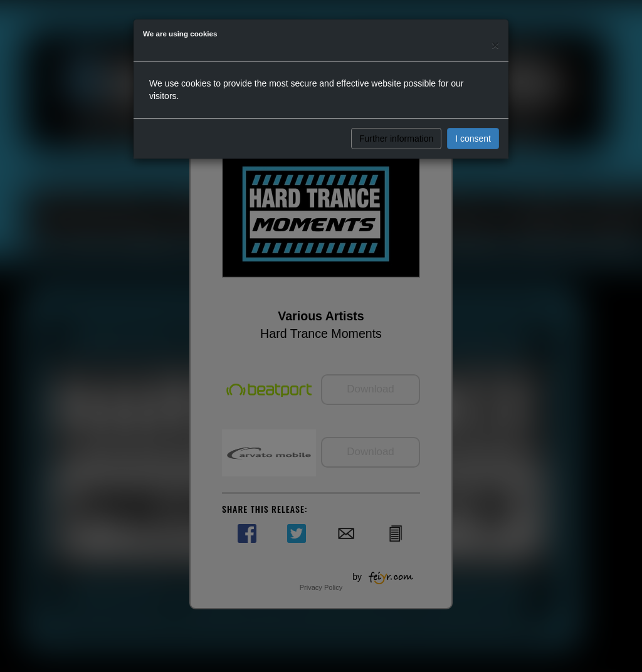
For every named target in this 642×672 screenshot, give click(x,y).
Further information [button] (396, 139)
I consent (473, 139)
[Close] (495, 45)
